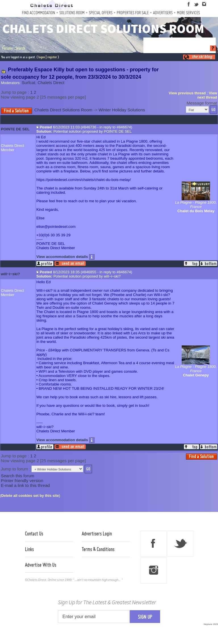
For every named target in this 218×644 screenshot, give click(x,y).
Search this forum (18, 476)
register (52, 57)
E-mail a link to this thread (25, 485)
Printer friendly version (22, 481)
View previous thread (187, 93)
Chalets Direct (51, 83)
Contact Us (34, 533)
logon (42, 57)
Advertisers (163, 13)
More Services (188, 13)
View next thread (207, 95)
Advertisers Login (97, 533)
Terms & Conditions (98, 549)
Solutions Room (72, 13)
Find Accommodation (38, 13)
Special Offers (101, 13)
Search (20, 48)
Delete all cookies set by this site (30, 496)
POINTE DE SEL (15, 129)
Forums (8, 48)
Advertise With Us (41, 565)
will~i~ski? (10, 274)
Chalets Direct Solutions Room (63, 110)
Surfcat (29, 83)
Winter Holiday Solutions (122, 110)
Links (29, 549)
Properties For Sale (133, 13)
